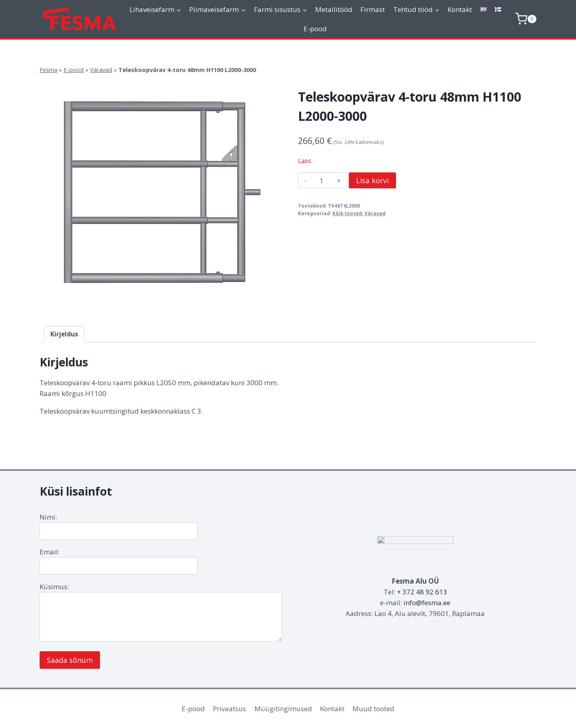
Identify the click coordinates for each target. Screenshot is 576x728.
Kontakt (460, 9)
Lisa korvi (372, 180)
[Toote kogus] (322, 180)
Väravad (101, 70)
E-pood (315, 29)
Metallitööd (334, 9)
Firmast (373, 9)
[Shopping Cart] (526, 19)
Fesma (48, 70)
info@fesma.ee (427, 603)
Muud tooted (373, 709)
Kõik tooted (347, 213)
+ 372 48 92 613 (422, 592)
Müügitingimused (283, 709)
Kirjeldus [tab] (64, 334)
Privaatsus (229, 709)
